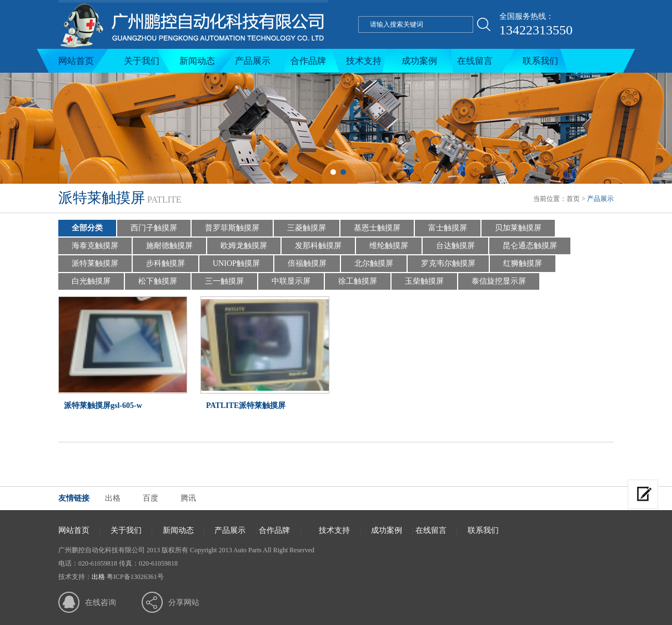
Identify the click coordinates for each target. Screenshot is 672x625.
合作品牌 (308, 61)
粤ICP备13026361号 (135, 577)
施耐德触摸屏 (169, 246)
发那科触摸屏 (318, 246)
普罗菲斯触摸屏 (232, 228)
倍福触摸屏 (307, 263)
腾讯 (188, 498)
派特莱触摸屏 (95, 263)
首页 (573, 199)
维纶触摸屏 (389, 246)
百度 (151, 498)
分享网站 (184, 603)
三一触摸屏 (224, 281)
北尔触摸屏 (374, 263)
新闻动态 (197, 61)
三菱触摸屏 (307, 228)
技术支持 (364, 61)
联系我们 (540, 61)
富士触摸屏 (448, 228)
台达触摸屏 (455, 246)
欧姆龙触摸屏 (244, 246)
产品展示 (253, 61)
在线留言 (475, 61)
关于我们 (142, 61)
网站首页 (76, 61)
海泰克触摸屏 (95, 246)
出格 (113, 498)
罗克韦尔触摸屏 (448, 263)
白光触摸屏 (91, 281)
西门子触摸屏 (154, 228)
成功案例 (419, 61)
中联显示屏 (291, 281)
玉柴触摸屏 (424, 281)
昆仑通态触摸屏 (530, 246)
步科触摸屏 (166, 263)
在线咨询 (101, 603)
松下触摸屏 (158, 281)
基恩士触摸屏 (377, 228)
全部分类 (87, 228)
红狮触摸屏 (523, 263)
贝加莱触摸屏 (518, 228)
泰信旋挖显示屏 (499, 281)
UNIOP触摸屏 (236, 263)
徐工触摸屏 (358, 281)
